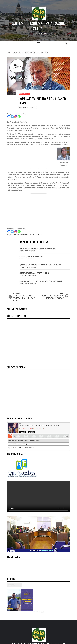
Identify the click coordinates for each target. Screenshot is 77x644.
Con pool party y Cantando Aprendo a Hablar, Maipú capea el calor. (25, 297)
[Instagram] (16, 117)
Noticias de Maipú (24, 94)
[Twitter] (12, 117)
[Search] (66, 43)
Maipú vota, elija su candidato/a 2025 (31, 257)
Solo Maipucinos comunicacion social (39, 26)
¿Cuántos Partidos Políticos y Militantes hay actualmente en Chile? (41, 265)
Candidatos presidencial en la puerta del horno (34, 273)
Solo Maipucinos (26, 107)
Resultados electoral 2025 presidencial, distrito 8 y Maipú (38, 249)
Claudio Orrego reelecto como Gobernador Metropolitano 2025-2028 (41, 281)
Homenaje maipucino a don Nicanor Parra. (28, 234)
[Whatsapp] (19, 117)
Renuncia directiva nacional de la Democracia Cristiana (52, 296)
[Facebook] (9, 117)
